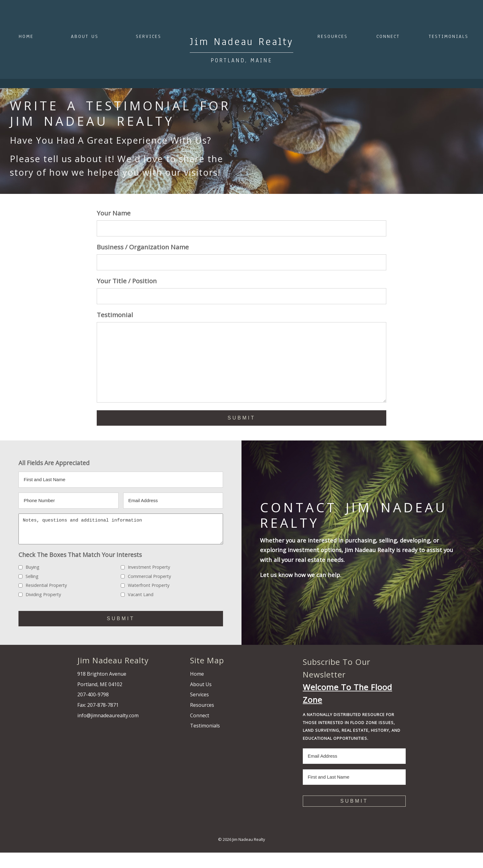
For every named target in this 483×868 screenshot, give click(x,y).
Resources (333, 36)
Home (26, 36)
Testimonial (115, 315)
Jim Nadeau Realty (249, 855)
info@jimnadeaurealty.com (108, 731)
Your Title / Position (127, 281)
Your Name (114, 213)
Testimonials (449, 36)
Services (149, 36)
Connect (388, 36)
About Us (85, 36)
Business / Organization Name (143, 247)
